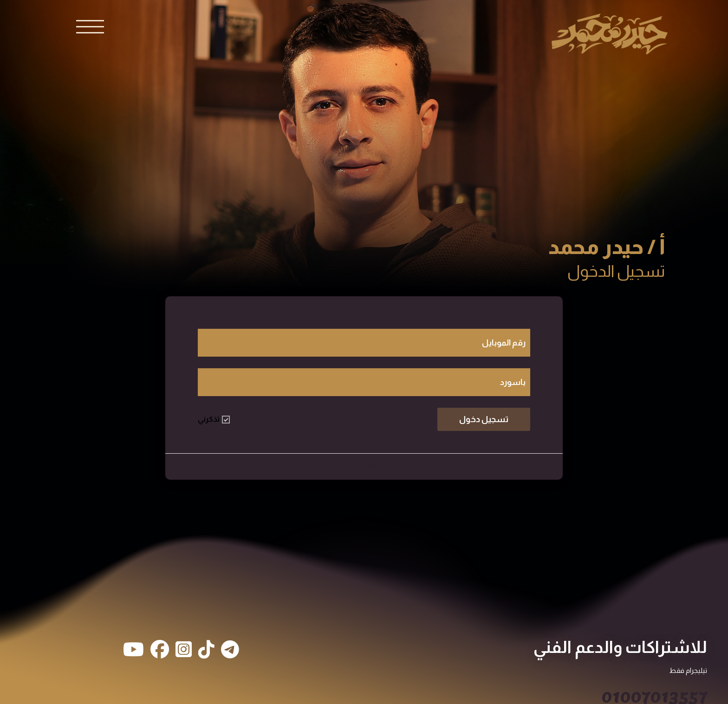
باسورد (513, 382)
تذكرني (214, 419)
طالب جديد (364, 466)
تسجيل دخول (484, 419)
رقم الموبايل (504, 343)
